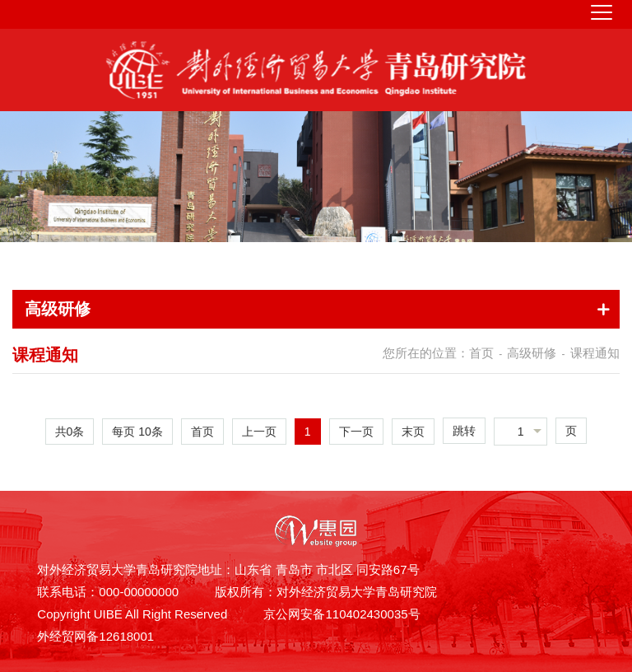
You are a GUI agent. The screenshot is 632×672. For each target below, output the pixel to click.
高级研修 (532, 353)
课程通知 (595, 353)
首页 (481, 353)
